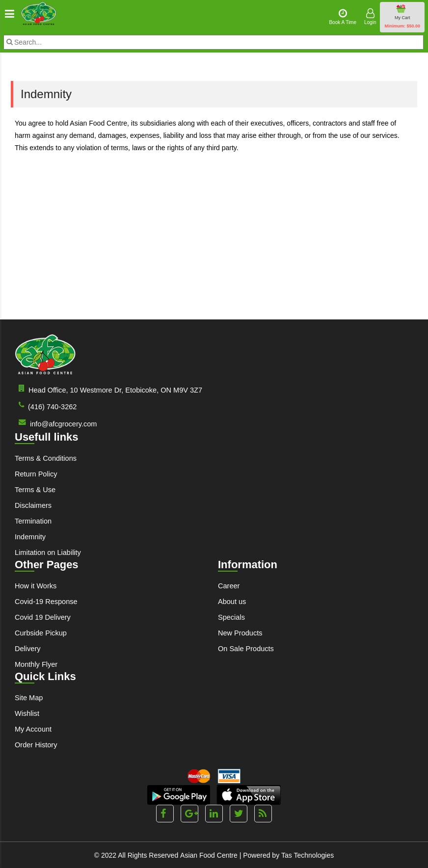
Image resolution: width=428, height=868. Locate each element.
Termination (32, 521)
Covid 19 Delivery (42, 617)
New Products (239, 632)
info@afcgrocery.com (54, 423)
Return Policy (35, 473)
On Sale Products (245, 648)
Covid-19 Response (45, 601)
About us (231, 601)
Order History (35, 744)
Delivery (27, 648)
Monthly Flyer (35, 664)
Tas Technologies (308, 855)
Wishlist (27, 713)
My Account (32, 729)
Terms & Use (34, 489)
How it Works (35, 585)
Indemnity (30, 536)
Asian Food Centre (209, 855)
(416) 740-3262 (45, 406)
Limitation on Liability (47, 552)
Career (228, 585)
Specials (231, 617)
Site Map (28, 697)
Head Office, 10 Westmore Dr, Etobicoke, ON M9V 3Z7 (105, 389)
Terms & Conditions (44, 458)
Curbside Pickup (40, 632)
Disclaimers (32, 505)
